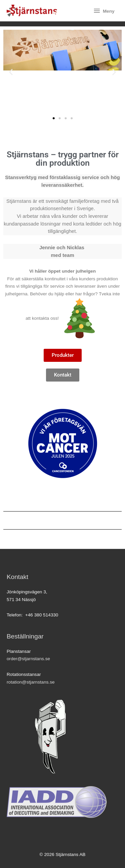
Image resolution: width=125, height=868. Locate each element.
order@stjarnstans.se (28, 659)
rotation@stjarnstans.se (31, 682)
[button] (11, 72)
